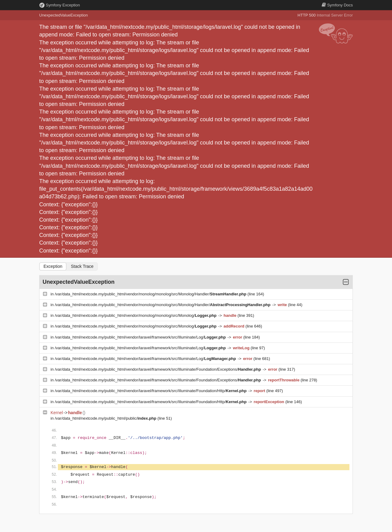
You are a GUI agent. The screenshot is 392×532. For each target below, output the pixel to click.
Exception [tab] (53, 266)
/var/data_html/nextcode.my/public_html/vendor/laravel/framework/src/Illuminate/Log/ (141, 337)
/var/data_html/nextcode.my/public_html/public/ (106, 418)
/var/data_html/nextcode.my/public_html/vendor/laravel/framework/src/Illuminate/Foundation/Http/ (151, 391)
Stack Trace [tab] (82, 266)
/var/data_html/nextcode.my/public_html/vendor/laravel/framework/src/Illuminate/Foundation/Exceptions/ (158, 369)
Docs (337, 5)
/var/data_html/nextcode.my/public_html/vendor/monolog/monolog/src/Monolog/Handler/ (151, 294)
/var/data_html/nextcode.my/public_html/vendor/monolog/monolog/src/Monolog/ (136, 315)
